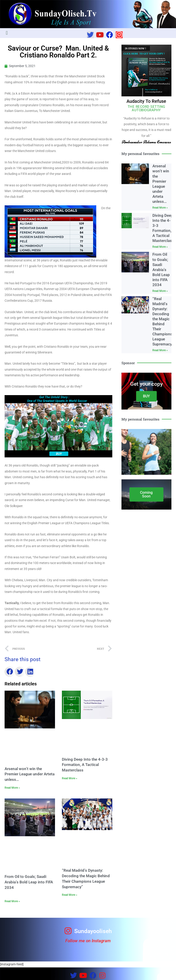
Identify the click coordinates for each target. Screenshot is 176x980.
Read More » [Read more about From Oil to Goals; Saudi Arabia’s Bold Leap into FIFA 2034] (12, 901)
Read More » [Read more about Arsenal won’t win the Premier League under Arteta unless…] (12, 788)
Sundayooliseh (93, 931)
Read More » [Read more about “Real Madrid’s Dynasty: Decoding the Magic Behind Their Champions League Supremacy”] (70, 895)
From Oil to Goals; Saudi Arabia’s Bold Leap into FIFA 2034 (29, 882)
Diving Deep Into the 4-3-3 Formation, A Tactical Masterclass (85, 765)
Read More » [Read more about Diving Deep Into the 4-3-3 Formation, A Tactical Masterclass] (70, 778)
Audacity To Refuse (146, 101)
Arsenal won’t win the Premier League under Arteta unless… (30, 774)
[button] (7, 33)
